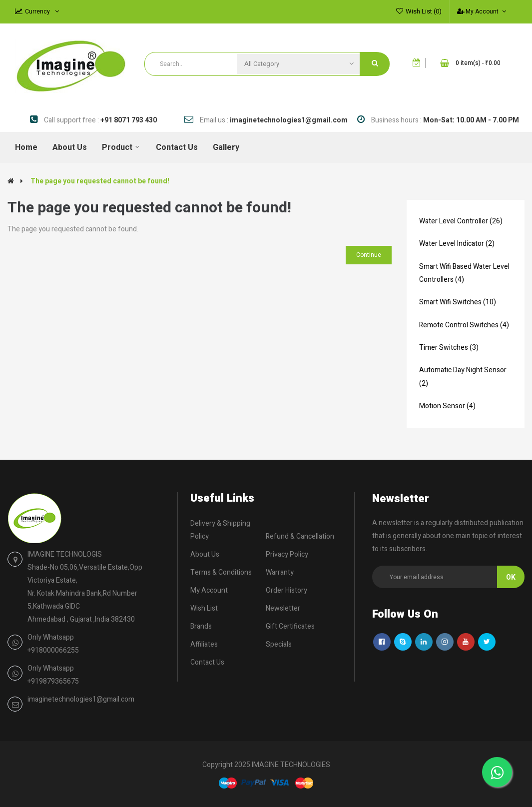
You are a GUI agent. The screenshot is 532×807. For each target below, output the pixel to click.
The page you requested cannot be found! (100, 181)
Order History (286, 590)
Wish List (204, 608)
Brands (201, 626)
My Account (209, 590)
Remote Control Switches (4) (464, 325)
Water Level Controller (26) (461, 221)
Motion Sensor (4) (447, 406)
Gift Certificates (290, 626)
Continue (369, 255)
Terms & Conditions (221, 572)
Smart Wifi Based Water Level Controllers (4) (464, 273)
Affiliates (204, 644)
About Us (205, 554)
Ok (511, 577)
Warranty (280, 572)
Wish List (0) (424, 11)
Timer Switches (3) (449, 348)
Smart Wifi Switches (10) (458, 302)
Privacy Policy (287, 554)
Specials (279, 644)
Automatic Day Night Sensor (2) (463, 377)
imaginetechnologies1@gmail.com (81, 699)
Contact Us (207, 662)
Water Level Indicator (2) (457, 244)
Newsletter (283, 608)
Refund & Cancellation (300, 536)
